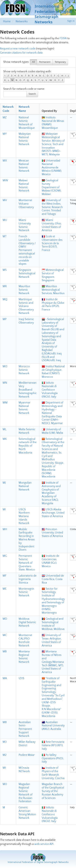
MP (5, 319)
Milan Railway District (27, 744)
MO (5, 366)
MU (5, 220)
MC (5, 635)
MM (5, 403)
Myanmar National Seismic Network (25, 408)
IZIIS (21, 678)
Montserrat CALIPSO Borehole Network (25, 640)
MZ (5, 118)
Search (32, 94)
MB (5, 652)
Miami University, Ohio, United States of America (52, 225)
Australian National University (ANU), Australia (53, 726)
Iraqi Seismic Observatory (26, 321)
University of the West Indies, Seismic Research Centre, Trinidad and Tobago (52, 207)
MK (5, 439)
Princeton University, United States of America (52, 533)
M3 (5, 742)
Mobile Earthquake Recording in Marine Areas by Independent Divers (27, 540)
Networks (22, 21)
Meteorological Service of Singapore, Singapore (53, 275)
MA (5, 678)
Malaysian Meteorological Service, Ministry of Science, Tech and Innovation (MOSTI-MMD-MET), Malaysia (53, 144)
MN (5, 383)
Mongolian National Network (25, 486)
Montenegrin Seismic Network (26, 592)
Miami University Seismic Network (25, 225)
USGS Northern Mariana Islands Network (24, 516)
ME (5, 589)
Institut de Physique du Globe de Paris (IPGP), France (53, 305)
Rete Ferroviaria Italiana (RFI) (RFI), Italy (53, 745)
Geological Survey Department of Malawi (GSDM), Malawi (52, 187)
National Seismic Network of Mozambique (27, 123)
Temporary (60, 62)
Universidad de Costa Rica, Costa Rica (53, 579)
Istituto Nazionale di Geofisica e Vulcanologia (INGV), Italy (50, 390)
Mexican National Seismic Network (24, 166)
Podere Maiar (27, 755)
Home (7, 21)
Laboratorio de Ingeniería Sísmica (28, 579)
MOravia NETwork (24, 770)
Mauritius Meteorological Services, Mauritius (53, 290)
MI (4, 510)
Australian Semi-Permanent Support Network (25, 729)
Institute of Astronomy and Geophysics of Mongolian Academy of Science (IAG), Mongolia (51, 493)
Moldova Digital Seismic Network (27, 622)
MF (5, 576)
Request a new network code (18, 49)
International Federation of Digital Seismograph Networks (38, 862)
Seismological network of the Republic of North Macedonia (28, 446)
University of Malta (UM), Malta (52, 431)
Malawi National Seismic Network (24, 186)
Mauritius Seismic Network (24, 290)
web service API (44, 844)
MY (5, 134)
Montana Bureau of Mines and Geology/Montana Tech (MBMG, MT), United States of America (53, 662)
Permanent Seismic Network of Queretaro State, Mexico (27, 563)
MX (5, 161)
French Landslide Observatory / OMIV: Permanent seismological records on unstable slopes (27, 250)
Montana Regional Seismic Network (24, 657)
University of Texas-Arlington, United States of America (52, 640)
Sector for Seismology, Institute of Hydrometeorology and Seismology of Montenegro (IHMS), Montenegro (53, 601)
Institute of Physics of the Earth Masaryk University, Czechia (53, 773)
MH (5, 529)
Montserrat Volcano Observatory (26, 204)
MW (5, 180)
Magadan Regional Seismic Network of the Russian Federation (26, 793)
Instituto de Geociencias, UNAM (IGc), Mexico (50, 561)
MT (5, 236)
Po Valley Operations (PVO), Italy (53, 758)
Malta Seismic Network (27, 431)
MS (5, 270)
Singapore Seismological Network (27, 273)
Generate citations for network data (21, 53)
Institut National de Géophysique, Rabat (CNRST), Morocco (53, 372)
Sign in (71, 21)
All (33, 62)
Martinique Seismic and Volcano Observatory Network (26, 306)
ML (5, 429)
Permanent (45, 62)
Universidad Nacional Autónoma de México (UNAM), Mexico (52, 167)
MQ (5, 299)
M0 (5, 784)
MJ (4, 483)
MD (5, 619)
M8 (5, 722)
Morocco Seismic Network (24, 370)
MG (5, 556)
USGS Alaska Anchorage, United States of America (53, 513)
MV (5, 200)
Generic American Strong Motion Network (27, 813)
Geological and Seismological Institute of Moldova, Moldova (53, 624)
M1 (4, 768)
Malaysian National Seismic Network (25, 139)
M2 (5, 755)
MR (5, 286)
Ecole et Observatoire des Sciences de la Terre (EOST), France (52, 243)
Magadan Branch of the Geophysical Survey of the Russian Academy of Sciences (53, 791)
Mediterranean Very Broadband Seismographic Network (28, 390)
